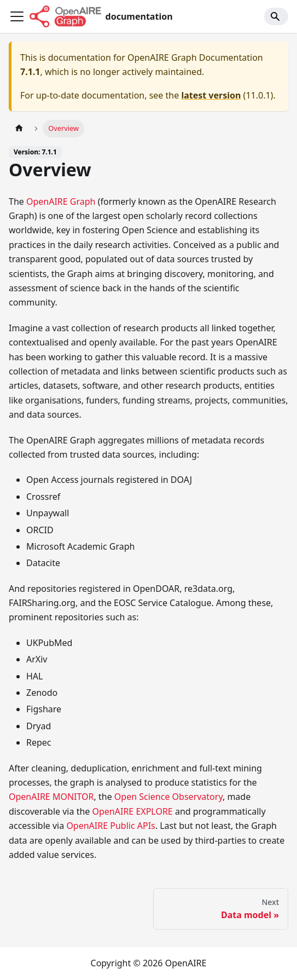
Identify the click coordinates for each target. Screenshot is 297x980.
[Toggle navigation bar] (17, 16)
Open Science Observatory (168, 797)
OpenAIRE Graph (61, 201)
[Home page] (19, 128)
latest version (211, 95)
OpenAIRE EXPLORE (132, 811)
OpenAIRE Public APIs (110, 826)
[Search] (276, 16)
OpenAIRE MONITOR (51, 797)
